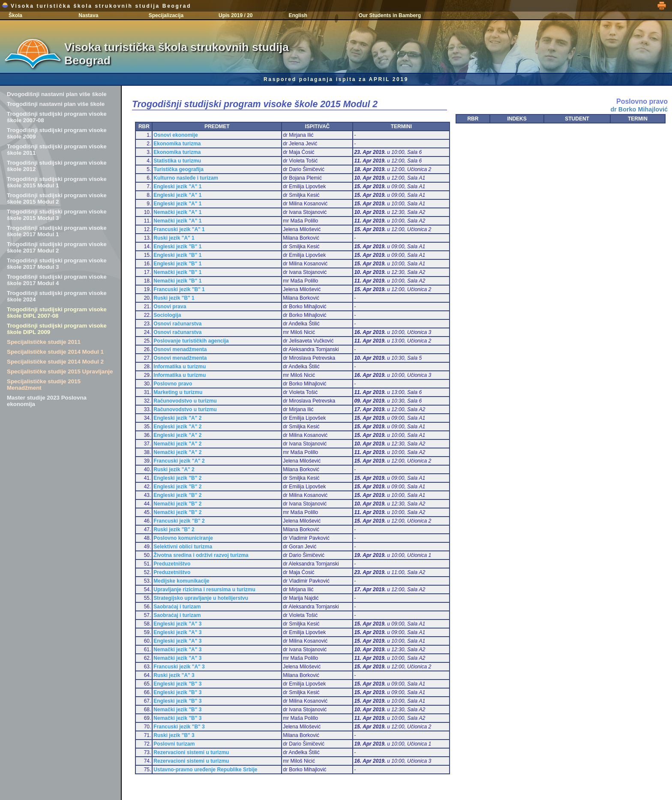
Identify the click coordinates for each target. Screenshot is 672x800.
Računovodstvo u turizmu (185, 401)
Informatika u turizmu (180, 367)
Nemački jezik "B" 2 (177, 504)
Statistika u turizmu (177, 161)
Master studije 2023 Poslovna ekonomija (47, 401)
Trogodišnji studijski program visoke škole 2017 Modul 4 (57, 280)
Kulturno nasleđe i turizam (186, 178)
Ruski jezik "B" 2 (174, 529)
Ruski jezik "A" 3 (174, 675)
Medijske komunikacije (181, 581)
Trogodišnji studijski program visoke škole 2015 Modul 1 (57, 182)
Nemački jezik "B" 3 (177, 710)
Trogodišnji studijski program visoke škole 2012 (57, 166)
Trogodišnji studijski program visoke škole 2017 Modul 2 (57, 247)
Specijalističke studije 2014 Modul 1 (55, 352)
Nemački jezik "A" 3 (177, 650)
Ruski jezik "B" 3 (174, 735)
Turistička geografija (178, 169)
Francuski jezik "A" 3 (179, 667)
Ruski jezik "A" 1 (174, 238)
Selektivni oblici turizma (183, 547)
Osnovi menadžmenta (180, 349)
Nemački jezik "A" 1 (177, 212)
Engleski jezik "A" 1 (177, 186)
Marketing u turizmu (178, 392)
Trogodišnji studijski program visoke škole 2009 (57, 133)
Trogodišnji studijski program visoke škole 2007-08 (57, 117)
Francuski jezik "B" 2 (179, 521)
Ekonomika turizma (177, 144)
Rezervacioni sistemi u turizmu (191, 752)
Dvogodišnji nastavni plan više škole (57, 94)
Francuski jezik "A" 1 (179, 229)
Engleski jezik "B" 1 (177, 247)
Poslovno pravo (173, 384)
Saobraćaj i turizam (177, 607)
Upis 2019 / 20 (235, 15)
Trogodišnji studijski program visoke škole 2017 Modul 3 (57, 264)
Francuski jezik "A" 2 (179, 461)
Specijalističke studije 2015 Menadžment (44, 385)
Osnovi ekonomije (175, 135)
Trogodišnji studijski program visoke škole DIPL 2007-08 (57, 313)
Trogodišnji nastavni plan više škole (56, 104)
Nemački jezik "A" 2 (177, 444)
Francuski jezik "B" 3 (179, 727)
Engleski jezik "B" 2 (177, 478)
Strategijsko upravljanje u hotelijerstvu (201, 598)
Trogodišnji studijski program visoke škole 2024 (57, 296)
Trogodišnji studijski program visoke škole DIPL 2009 (57, 329)
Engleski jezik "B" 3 (177, 684)
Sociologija (167, 315)
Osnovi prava (170, 307)
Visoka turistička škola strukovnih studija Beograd (96, 6)
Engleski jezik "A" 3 (177, 624)
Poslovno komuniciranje (183, 538)
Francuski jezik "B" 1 (179, 289)
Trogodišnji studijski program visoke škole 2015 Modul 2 (57, 198)
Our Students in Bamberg (390, 15)
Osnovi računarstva (177, 324)
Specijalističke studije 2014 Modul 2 (55, 362)
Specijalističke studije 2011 (44, 342)
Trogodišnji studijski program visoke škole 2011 (57, 150)
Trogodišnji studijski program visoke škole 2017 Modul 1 (57, 231)
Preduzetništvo (172, 564)
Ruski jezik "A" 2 (174, 469)
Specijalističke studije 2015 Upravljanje (60, 371)
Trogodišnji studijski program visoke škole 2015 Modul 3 (57, 215)
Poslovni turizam (174, 744)
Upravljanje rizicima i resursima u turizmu (204, 589)
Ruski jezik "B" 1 (174, 298)
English (298, 15)
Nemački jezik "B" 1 (177, 272)
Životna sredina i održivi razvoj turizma (201, 555)
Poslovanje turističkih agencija (191, 341)
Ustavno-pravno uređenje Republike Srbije (205, 770)
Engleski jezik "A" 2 (177, 418)
